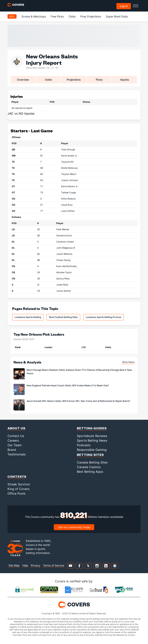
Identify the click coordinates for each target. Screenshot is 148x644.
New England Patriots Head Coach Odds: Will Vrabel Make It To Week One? (68, 385)
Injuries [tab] (125, 80)
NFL (12, 16)
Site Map (14, 565)
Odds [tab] (48, 80)
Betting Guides (92, 428)
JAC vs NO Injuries (21, 113)
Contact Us (16, 436)
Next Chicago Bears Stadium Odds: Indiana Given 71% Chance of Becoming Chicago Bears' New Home (79, 372)
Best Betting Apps (90, 472)
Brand (12, 450)
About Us (16, 428)
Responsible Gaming (92, 450)
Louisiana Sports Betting (28, 317)
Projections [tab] (74, 80)
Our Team (15, 445)
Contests (17, 476)
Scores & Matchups (34, 16)
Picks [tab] (99, 80)
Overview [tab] (23, 80)
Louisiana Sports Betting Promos (103, 317)
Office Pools (16, 493)
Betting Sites (90, 455)
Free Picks (57, 16)
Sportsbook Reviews (92, 436)
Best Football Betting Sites (63, 317)
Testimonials (17, 454)
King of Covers (18, 489)
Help (25, 565)
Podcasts (84, 445)
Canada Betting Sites (92, 462)
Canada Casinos (89, 467)
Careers (13, 440)
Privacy (36, 565)
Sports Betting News (92, 440)
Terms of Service (54, 565)
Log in (124, 6)
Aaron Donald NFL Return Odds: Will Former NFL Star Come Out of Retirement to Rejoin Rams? (78, 401)
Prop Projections (91, 16)
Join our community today (74, 527)
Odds (72, 16)
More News (128, 362)
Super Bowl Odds (117, 16)
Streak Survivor (19, 484)
